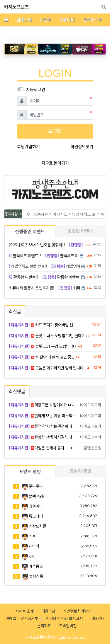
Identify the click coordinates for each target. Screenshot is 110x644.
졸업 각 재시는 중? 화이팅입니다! (43, 426)
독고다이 (36, 516)
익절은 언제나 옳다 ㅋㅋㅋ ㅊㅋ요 (45, 448)
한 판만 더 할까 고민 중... (41, 357)
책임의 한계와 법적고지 (64, 619)
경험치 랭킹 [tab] (80, 471)
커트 (32, 536)
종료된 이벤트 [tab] (80, 231)
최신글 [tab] (15, 311)
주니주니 (36, 486)
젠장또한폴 (38, 526)
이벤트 (46, 20)
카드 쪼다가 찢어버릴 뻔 (41, 325)
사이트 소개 (24, 611)
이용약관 (48, 611)
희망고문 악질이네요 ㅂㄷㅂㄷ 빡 (43, 405)
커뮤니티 (67, 20)
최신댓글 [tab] (17, 391)
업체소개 (24, 20)
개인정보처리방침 (77, 611)
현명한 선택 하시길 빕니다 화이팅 (43, 437)
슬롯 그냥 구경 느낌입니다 (43, 346)
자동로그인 (36, 90)
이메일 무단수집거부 (22, 619)
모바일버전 (68, 626)
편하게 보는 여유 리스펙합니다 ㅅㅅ (43, 416)
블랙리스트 (93, 20)
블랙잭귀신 (38, 496)
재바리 (34, 546)
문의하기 (44, 626)
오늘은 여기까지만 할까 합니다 (46, 368)
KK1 (32, 556)
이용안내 (97, 619)
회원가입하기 (28, 147)
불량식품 (36, 576)
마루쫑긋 (36, 566)
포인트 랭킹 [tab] (30, 471)
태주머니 (36, 506)
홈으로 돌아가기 (55, 163)
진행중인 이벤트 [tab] (30, 231)
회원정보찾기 (82, 147)
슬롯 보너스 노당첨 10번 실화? (46, 336)
